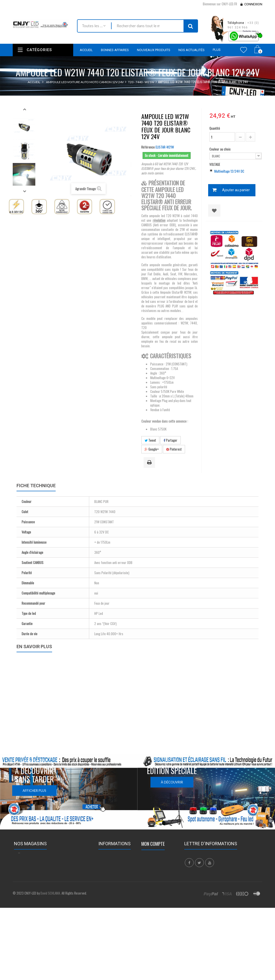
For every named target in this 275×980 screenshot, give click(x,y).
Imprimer (150, 463)
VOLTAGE (215, 164)
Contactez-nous (110, 876)
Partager (170, 440)
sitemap (104, 915)
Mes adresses (151, 870)
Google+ (152, 449)
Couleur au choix (220, 149)
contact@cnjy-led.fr (50, 884)
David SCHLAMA (50, 943)
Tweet (150, 440)
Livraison (105, 883)
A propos (105, 908)
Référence (148, 147)
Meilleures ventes (111, 869)
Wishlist (244, 50)
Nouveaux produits (113, 862)
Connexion (253, 4)
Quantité (215, 128)
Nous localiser (80, 865)
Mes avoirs (149, 863)
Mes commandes (154, 856)
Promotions (107, 855)
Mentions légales (111, 890)
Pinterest (174, 449)
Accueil (34, 82)
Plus (217, 50)
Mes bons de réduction (158, 888)
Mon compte (153, 844)
